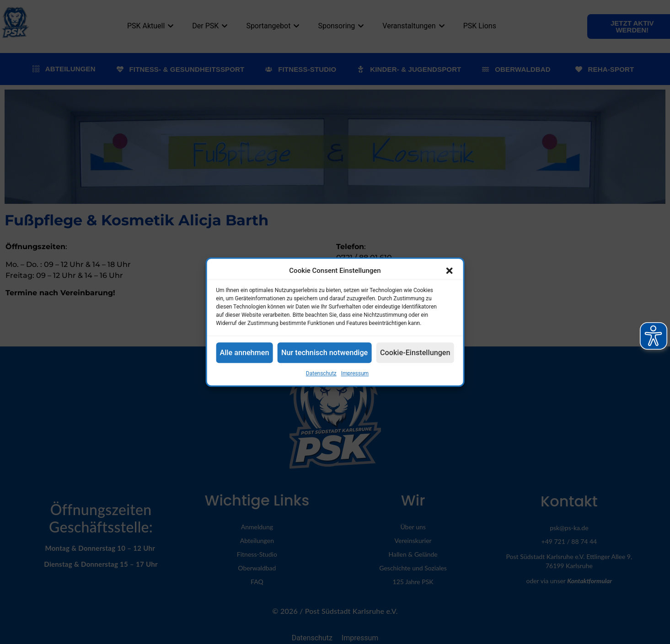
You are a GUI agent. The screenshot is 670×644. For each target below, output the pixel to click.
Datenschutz (321, 373)
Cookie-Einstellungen (413, 353)
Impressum (355, 373)
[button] (445, 271)
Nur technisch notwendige (325, 353)
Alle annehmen (248, 353)
